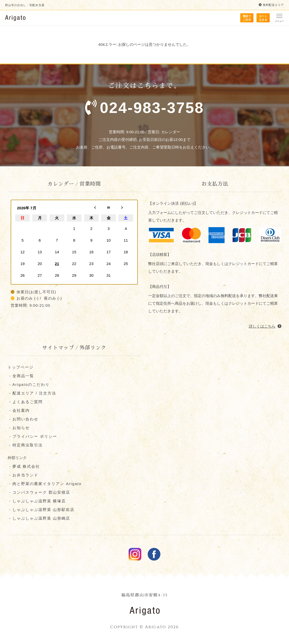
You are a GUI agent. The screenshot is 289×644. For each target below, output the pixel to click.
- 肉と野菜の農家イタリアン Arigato (45, 484)
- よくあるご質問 (25, 402)
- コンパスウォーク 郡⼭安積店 (39, 493)
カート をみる (263, 18)
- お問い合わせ (23, 419)
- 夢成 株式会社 (24, 467)
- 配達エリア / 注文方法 (32, 393)
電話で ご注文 (247, 18)
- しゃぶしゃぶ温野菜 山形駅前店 (41, 510)
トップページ (21, 367)
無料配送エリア (271, 5)
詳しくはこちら (265, 326)
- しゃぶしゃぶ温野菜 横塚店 (37, 501)
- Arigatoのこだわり (29, 385)
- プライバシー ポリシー (33, 437)
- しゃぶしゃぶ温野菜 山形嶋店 (39, 518)
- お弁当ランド (23, 475)
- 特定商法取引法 (25, 445)
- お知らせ (19, 428)
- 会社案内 (19, 411)
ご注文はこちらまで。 (144, 103)
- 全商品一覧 (21, 376)
